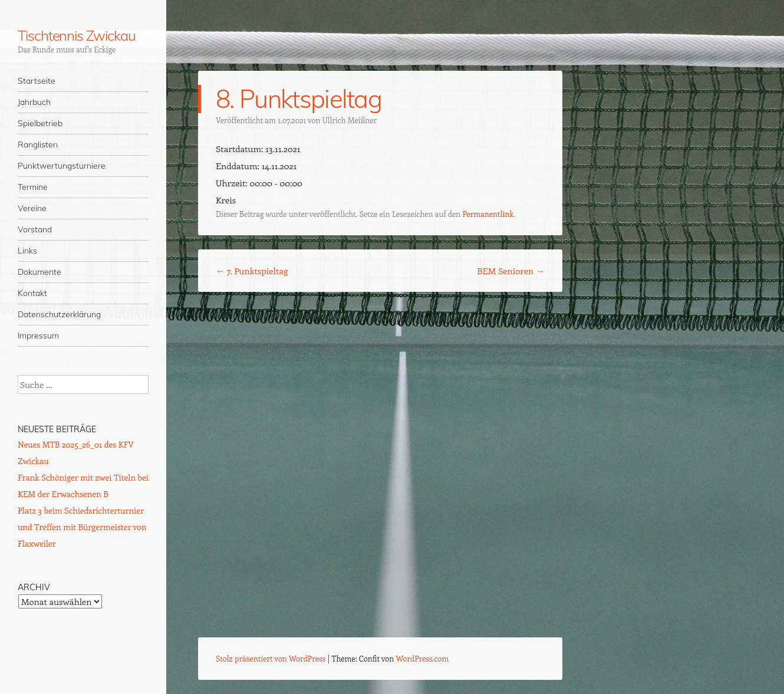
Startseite (37, 81)
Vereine (32, 208)
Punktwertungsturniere (62, 166)
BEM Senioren (511, 271)
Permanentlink (488, 214)
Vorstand (35, 229)
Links (27, 251)
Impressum (38, 336)
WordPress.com (423, 658)
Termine (33, 187)
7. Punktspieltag (252, 271)
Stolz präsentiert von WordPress (271, 658)
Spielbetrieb (40, 123)
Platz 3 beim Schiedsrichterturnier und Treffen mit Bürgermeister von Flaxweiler (82, 527)
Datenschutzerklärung (59, 314)
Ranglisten (38, 144)
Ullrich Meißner (350, 120)
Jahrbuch (34, 102)
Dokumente (39, 272)
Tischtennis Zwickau (76, 35)
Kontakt (32, 293)
